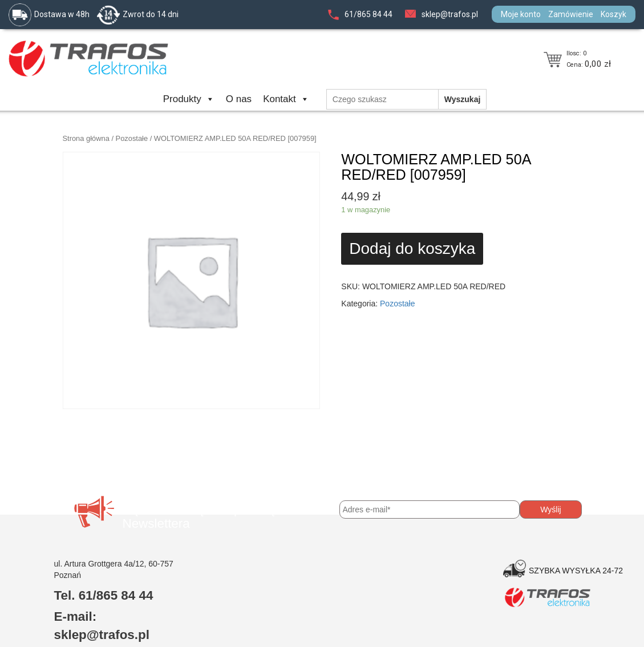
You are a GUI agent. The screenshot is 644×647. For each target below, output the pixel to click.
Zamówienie (571, 14)
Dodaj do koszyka (412, 248)
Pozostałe (132, 138)
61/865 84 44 (368, 14)
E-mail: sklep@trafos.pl (102, 626)
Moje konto (521, 14)
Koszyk (613, 14)
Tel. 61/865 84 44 (104, 595)
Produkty (189, 99)
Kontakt (286, 99)
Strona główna (86, 138)
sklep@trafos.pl (450, 14)
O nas (239, 99)
